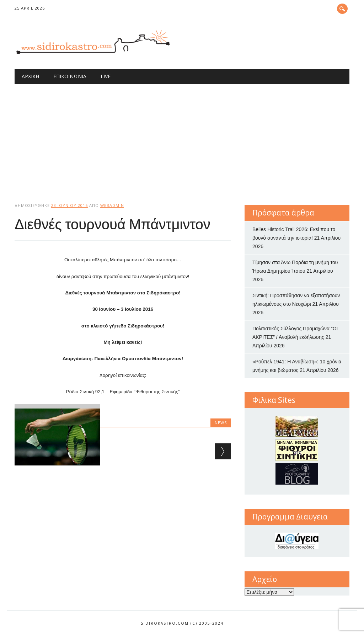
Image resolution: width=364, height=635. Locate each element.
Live (106, 76)
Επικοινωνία (70, 76)
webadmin (112, 205)
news (221, 423)
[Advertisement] (182, 137)
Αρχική (30, 76)
